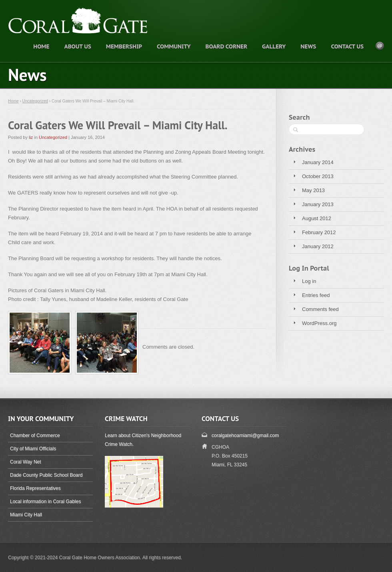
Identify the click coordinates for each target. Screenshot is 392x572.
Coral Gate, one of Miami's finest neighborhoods (98, 31)
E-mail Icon (380, 46)
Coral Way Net (26, 462)
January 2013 (318, 204)
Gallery (274, 46)
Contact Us (347, 46)
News (308, 46)
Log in (309, 281)
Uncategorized (35, 101)
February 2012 (319, 232)
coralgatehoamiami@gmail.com (245, 436)
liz (31, 137)
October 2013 (318, 176)
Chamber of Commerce (35, 436)
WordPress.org (319, 323)
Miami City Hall (26, 515)
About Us (77, 46)
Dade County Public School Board (46, 475)
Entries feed (316, 295)
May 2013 (313, 190)
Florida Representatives (35, 488)
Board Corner (226, 46)
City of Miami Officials (33, 449)
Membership (124, 46)
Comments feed (320, 309)
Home (41, 46)
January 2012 (318, 246)
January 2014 (318, 162)
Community (174, 46)
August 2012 (317, 218)
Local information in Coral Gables (45, 502)
